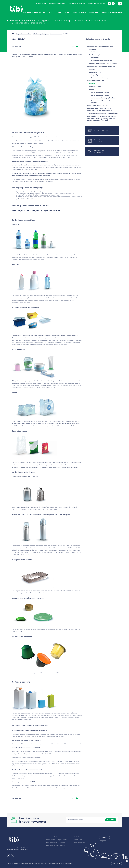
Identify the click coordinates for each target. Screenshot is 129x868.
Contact (76, 837)
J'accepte (117, 863)
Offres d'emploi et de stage (97, 3)
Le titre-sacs (95, 52)
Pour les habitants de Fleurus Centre (103, 63)
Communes (94, 13)
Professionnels (79, 13)
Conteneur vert (95, 72)
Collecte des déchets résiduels (100, 46)
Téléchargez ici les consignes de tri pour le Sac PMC (36, 210)
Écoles (52, 13)
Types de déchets (79, 843)
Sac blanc (93, 49)
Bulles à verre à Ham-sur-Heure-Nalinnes (102, 102)
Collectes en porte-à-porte (22, 21)
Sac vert (92, 69)
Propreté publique (63, 21)
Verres (92, 90)
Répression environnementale (91, 21)
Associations (64, 13)
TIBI (13, 34)
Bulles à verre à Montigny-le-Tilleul (103, 98)
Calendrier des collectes (97, 105)
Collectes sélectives (56, 34)
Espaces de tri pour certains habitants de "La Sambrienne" (100, 109)
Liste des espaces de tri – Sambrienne (103, 113)
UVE (102, 842)
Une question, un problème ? (58, 3)
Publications (78, 840)
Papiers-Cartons (95, 87)
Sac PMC (93, 84)
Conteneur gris (95, 55)
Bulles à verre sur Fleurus (100, 95)
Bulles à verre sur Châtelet (100, 92)
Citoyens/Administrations (34, 13)
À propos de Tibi (41, 3)
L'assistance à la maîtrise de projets (29, 23)
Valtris (103, 837)
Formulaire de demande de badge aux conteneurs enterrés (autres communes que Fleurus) (102, 118)
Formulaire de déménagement (102, 60)
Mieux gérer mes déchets (112, 13)
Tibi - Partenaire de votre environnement (16, 9)
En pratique (95, 58)
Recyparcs (45, 21)
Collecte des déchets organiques (101, 66)
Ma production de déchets (77, 3)
